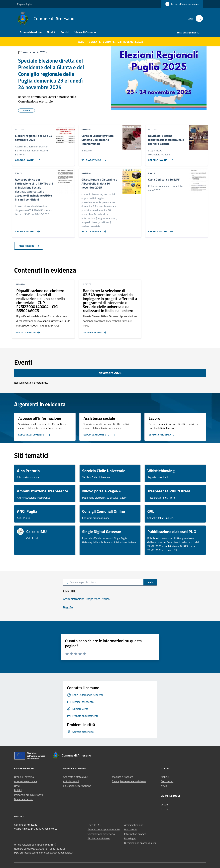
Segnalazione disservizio (101, 834)
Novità (51, 32)
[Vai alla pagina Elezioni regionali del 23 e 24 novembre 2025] (27, 158)
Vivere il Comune (85, 32)
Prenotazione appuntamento (104, 829)
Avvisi (164, 786)
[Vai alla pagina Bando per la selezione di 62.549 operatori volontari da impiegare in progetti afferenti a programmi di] (95, 331)
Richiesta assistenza (99, 838)
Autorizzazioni (71, 781)
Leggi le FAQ (94, 825)
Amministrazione (31, 32)
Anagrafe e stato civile (75, 777)
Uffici (17, 786)
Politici (18, 790)
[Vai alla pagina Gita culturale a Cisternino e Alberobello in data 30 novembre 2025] (93, 230)
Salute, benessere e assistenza (129, 781)
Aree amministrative (25, 781)
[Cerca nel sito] (199, 19)
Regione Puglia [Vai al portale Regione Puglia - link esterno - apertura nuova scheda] (24, 4)
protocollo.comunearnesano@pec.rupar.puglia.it (47, 853)
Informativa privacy (135, 834)
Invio (150, 582)
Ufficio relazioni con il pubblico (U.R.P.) (35, 845)
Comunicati (167, 781)
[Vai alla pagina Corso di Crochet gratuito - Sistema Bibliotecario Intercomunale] (93, 158)
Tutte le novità (29, 246)
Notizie (165, 777)
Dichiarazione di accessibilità (140, 843)
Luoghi (165, 804)
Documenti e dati (24, 799)
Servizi (65, 32)
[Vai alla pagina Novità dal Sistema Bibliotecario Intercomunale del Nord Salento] (160, 158)
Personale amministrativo (29, 795)
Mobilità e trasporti (123, 777)
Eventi (164, 809)
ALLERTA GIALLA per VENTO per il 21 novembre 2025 (111, 42)
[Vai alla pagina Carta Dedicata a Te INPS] (160, 230)
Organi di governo (24, 777)
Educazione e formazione (77, 786)
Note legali (130, 838)
